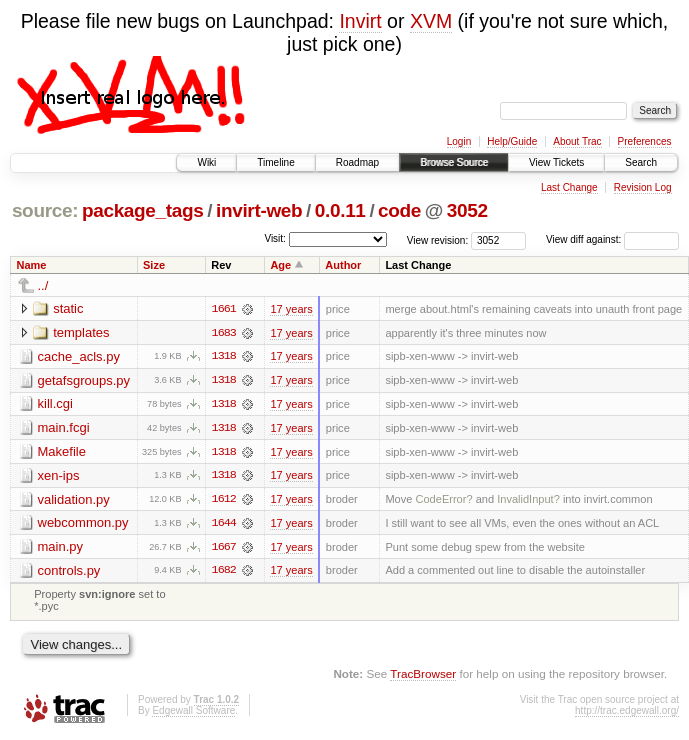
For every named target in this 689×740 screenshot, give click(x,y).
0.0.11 (340, 210)
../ (43, 285)
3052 (467, 210)
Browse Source (454, 162)
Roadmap (357, 162)
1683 (224, 333)
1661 (224, 309)
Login (459, 141)
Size (154, 265)
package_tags (143, 210)
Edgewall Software (193, 713)
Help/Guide (512, 141)
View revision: (438, 239)
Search (641, 162)
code (399, 210)
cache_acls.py (79, 356)
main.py (61, 548)
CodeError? (443, 501)
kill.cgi (55, 404)
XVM (431, 21)
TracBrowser (423, 675)
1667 (224, 549)
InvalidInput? (528, 501)
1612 (224, 501)
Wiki (206, 162)
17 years (291, 309)
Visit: (275, 238)
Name (32, 265)
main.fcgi (64, 428)
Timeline (275, 162)
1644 (224, 525)
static (68, 308)
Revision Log (643, 187)
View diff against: (612, 239)
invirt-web (259, 210)
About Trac (577, 141)
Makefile (62, 452)
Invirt (360, 21)
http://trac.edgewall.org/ (627, 713)
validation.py (74, 500)
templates (81, 332)
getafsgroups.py (84, 380)
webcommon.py (83, 524)
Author (343, 265)
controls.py (69, 572)
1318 (224, 357)
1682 (224, 573)
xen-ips (59, 476)
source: (45, 210)
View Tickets (556, 162)
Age (280, 265)
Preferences (645, 141)
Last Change (569, 187)
